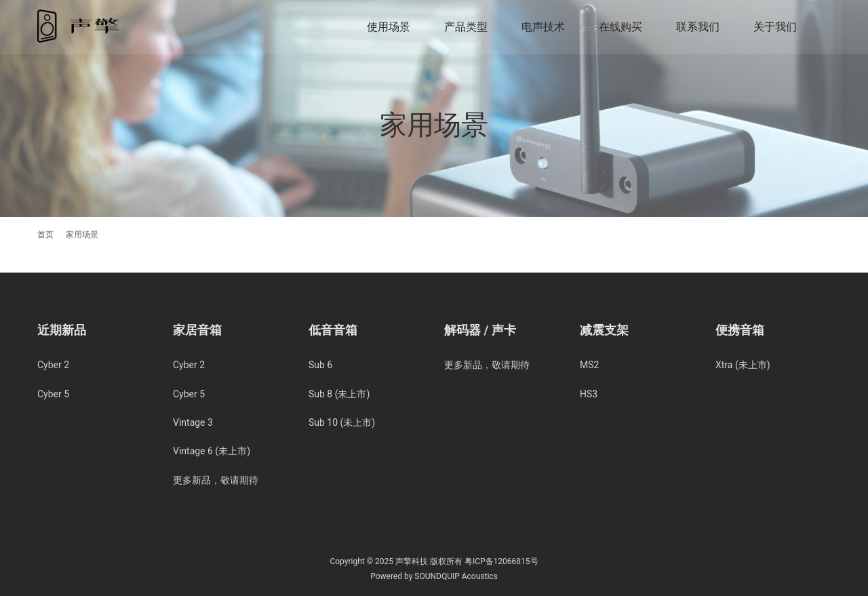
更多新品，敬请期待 (216, 480)
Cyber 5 (53, 394)
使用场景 (389, 27)
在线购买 (620, 27)
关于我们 (775, 27)
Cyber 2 (53, 365)
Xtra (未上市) (743, 365)
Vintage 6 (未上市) (212, 451)
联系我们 (698, 27)
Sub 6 (320, 365)
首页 (45, 235)
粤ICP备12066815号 (501, 561)
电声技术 (543, 27)
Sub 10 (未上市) (342, 422)
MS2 (589, 365)
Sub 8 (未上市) (339, 394)
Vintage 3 (193, 422)
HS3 (589, 394)
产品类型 (466, 27)
